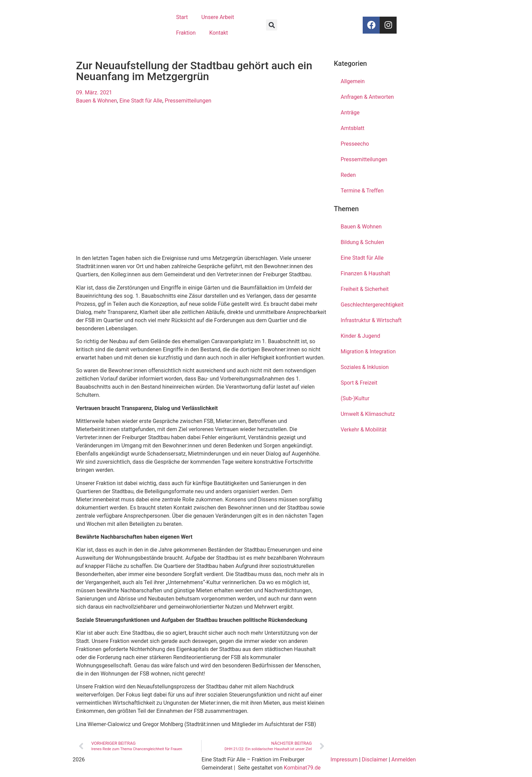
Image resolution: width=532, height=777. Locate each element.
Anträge (350, 113)
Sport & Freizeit (359, 383)
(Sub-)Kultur (355, 398)
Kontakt (219, 33)
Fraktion (186, 33)
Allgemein (353, 81)
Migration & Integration (368, 351)
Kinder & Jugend (360, 336)
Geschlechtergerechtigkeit (372, 305)
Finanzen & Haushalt (365, 273)
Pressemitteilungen (188, 101)
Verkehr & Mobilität (364, 430)
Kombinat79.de (302, 768)
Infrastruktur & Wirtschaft (371, 320)
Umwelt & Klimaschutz (368, 414)
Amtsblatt (353, 128)
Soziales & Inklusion (365, 367)
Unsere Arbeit (217, 17)
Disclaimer (374, 760)
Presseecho (355, 144)
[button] (272, 25)
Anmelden (404, 760)
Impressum (344, 760)
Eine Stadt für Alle (141, 101)
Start (182, 17)
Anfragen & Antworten (367, 97)
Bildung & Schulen (362, 242)
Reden (348, 175)
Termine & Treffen (362, 191)
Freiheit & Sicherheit (365, 289)
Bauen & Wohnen (97, 101)
